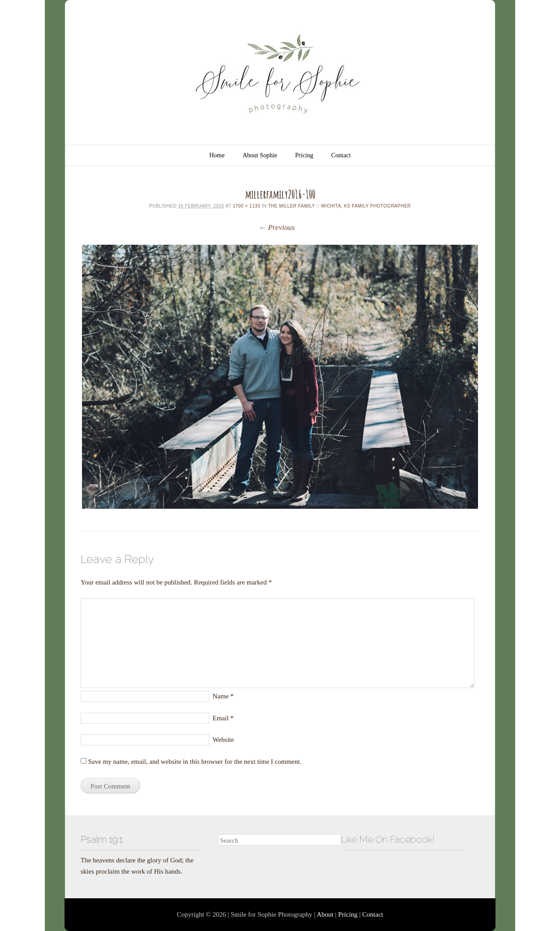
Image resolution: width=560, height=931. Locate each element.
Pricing (304, 155)
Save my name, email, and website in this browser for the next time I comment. (195, 762)
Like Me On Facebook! (388, 839)
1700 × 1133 (246, 206)
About (325, 914)
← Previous (277, 227)
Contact (341, 155)
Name (223, 696)
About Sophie (260, 155)
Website (224, 740)
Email (223, 718)
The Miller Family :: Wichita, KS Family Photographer (339, 206)
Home (217, 155)
